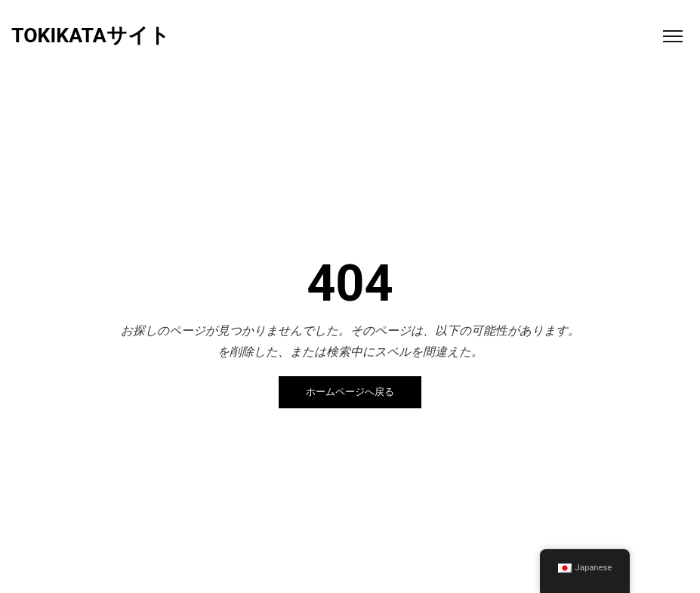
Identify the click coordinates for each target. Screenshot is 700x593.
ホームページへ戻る (350, 392)
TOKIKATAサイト (91, 36)
